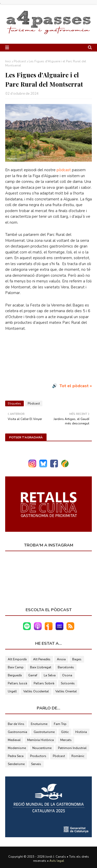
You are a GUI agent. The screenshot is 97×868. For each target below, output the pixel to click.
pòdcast (64, 170)
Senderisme (16, 764)
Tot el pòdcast (74, 386)
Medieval (14, 740)
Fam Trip (60, 724)
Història (81, 732)
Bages (77, 659)
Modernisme (17, 748)
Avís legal (57, 861)
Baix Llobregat (41, 667)
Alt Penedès (42, 659)
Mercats (66, 740)
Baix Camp (16, 667)
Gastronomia (17, 732)
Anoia (61, 659)
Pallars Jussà (17, 683)
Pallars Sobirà (44, 683)
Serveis (36, 764)
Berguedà (15, 675)
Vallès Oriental (66, 691)
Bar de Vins (16, 724)
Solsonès (68, 683)
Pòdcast (20, 61)
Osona (67, 675)
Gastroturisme (44, 732)
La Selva (50, 675)
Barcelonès (66, 667)
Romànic (78, 756)
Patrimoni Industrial (72, 748)
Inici (8, 61)
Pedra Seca (16, 756)
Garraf (33, 675)
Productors (38, 756)
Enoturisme (39, 724)
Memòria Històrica (40, 740)
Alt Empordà (17, 659)
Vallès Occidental (36, 691)
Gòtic (65, 732)
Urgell (12, 691)
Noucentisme (42, 748)
